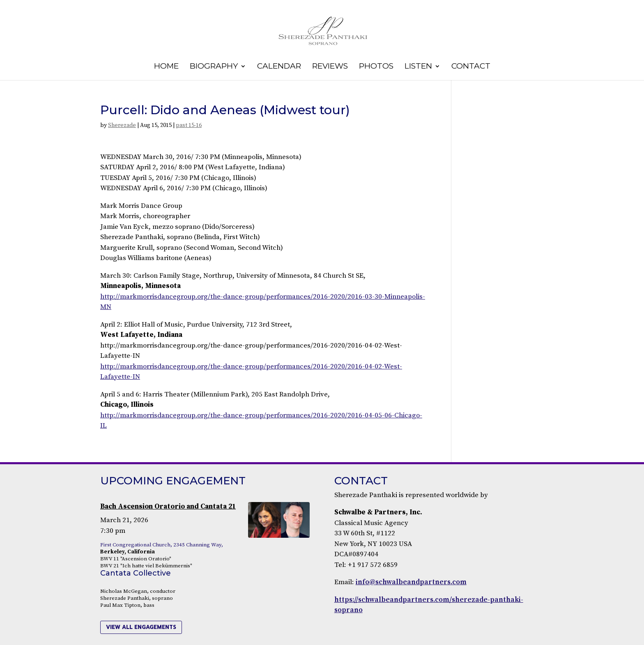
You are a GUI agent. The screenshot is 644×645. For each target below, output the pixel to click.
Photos (376, 67)
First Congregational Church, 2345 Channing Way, (162, 545)
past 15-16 (189, 125)
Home (166, 67)
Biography (214, 67)
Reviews (330, 67)
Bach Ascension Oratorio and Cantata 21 (168, 507)
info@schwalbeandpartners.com (411, 582)
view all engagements (141, 627)
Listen (418, 67)
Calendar (279, 67)
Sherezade (122, 125)
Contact (471, 67)
